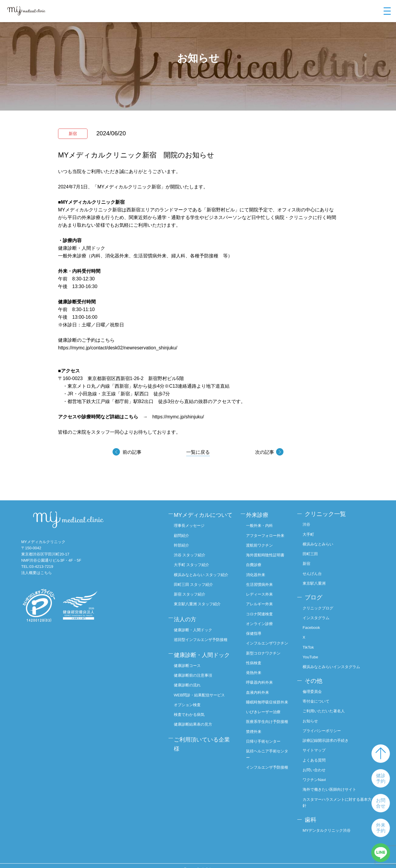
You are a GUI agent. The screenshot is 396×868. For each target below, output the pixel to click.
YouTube (313, 653)
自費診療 (255, 562)
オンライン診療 (262, 620)
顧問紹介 (184, 542)
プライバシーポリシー (325, 725)
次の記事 (264, 452)
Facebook (314, 624)
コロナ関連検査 (262, 610)
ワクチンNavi (317, 773)
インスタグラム (319, 615)
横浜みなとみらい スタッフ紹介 (203, 585)
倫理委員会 (315, 687)
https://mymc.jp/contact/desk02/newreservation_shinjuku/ (118, 348)
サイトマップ (317, 744)
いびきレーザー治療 (266, 720)
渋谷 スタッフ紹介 (193, 562)
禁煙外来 (255, 746)
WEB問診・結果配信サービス (203, 712)
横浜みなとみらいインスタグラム (336, 663)
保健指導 (255, 629)
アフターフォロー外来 (268, 533)
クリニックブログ (321, 605)
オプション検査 (190, 722)
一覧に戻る (198, 452)
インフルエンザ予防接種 (268, 785)
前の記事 (132, 452)
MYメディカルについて (204, 519)
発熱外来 (255, 675)
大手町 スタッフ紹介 (195, 572)
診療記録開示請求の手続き (329, 735)
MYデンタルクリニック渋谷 (330, 823)
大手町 (311, 533)
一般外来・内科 (262, 523)
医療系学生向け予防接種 (268, 733)
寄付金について (319, 696)
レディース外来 (262, 591)
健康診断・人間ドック (197, 641)
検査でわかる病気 (192, 732)
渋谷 (309, 523)
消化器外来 (258, 572)
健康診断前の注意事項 (197, 693)
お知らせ (313, 716)
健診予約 (381, 778)
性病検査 (255, 665)
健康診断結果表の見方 (197, 742)
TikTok (311, 644)
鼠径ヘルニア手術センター (268, 769)
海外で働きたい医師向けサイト (334, 783)
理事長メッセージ (192, 533)
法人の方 (188, 631)
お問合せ (381, 803)
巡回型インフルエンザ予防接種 (205, 650)
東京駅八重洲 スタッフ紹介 (201, 617)
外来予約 (381, 828)
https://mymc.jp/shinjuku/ (178, 417)
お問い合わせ (317, 764)
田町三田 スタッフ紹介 (197, 598)
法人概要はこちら (37, 573)
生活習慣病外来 (262, 581)
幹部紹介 (184, 552)
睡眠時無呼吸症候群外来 (268, 707)
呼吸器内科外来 (262, 685)
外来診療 (259, 514)
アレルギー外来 (262, 601)
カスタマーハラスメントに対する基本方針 (340, 796)
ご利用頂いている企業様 (202, 760)
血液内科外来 (260, 694)
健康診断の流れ (190, 703)
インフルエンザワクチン (268, 643)
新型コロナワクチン (266, 656)
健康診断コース (190, 683)
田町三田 (313, 552)
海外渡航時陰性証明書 (268, 552)
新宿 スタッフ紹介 (193, 607)
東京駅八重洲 (317, 581)
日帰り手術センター (266, 756)
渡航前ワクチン (262, 543)
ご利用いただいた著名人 (327, 706)
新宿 (309, 562)
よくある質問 (317, 754)
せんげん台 (315, 572)
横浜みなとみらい (321, 543)
